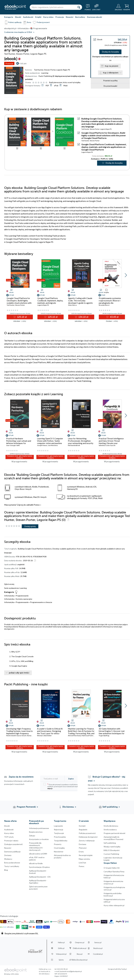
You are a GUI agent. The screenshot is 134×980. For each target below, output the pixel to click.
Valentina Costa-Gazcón (107, 445)
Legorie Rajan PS (63, 70)
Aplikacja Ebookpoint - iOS (40, 877)
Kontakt (82, 826)
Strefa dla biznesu (111, 826)
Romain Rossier (32, 736)
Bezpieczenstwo (36, 832)
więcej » (50, 788)
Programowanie (22, 596)
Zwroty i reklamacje (87, 841)
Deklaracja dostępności (88, 837)
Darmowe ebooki (94, 17)
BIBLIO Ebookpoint (112, 850)
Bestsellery (80, 17)
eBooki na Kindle (36, 863)
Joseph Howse (42, 445)
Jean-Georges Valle (13, 445)
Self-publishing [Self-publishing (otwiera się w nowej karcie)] (110, 807)
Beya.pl (80, 954)
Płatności (83, 848)
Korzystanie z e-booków (39, 839)
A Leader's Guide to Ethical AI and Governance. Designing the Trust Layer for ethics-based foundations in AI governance (50, 733)
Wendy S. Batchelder (44, 736)
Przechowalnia (60, 837)
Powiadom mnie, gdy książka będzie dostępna (20, 457)
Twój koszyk (59, 833)
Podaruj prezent (43, 22)
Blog (6, 870)
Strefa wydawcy (110, 830)
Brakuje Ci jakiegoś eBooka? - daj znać (107, 779)
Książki (38, 17)
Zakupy (32, 836)
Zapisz (71, 779)
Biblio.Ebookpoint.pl (80, 960)
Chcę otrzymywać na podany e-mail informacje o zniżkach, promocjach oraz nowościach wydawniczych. (64, 786)
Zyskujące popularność (13, 844)
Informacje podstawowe (39, 828)
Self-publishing (110, 843)
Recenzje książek (86, 855)
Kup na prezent (111, 66)
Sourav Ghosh (21, 736)
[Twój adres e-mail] (54, 779)
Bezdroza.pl (98, 948)
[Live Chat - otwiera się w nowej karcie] (96, 7)
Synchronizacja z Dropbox (39, 867)
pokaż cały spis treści (19, 673)
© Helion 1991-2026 (11, 974)
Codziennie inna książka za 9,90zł (18, 32)
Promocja (9, 63)
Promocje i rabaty (11, 841)
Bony (29, 22)
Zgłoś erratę (9, 584)
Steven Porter (50, 70)
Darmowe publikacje (12, 852)
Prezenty (58, 844)
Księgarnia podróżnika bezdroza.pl (113, 894)
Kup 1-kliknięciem (111, 73)
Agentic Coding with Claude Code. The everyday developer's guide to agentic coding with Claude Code (80, 302)
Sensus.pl (98, 942)
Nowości (70, 17)
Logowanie (58, 826)
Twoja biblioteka (61, 841)
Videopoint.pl (61, 954)
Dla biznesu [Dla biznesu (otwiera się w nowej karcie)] (68, 807)
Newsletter (59, 852)
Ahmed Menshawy (74, 736)
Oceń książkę (59, 848)
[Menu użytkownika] (118, 7)
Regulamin (83, 830)
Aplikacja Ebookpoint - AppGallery (38, 882)
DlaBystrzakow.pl (80, 948)
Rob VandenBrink (74, 445)
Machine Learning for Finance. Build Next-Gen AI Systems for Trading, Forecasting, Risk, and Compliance (81, 732)
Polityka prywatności (87, 833)
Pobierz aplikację (15, 22)
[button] (126, 275)
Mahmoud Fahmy (88, 736)
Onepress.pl (80, 942)
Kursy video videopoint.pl (114, 905)
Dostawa (82, 844)
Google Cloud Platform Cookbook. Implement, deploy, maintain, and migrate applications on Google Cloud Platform (104, 147)
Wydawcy (8, 859)
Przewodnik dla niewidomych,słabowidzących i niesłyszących (36, 846)
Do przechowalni (110, 86)
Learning (45, 73)
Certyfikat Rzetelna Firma (114, 872)
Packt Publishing (45, 76)
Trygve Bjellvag (104, 736)
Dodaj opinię (30, 526)
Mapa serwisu (84, 859)
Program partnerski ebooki (114, 833)
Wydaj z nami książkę (112, 847)
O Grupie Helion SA (112, 868)
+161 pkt (23, 63)
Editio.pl (61, 948)
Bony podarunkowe (12, 863)
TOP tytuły (9, 837)
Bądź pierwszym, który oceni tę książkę (65, 82)
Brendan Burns (104, 305)
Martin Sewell (11, 736)
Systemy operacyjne (24, 599)
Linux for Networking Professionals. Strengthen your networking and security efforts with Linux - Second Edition (81, 443)
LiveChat (82, 863)
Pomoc (37, 505)
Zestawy (8, 855)
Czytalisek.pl (98, 954)
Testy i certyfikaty (12, 866)
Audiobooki (28, 17)
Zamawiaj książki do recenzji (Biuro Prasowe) (113, 838)
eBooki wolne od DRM (38, 854)
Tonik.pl (124, 969)
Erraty (81, 852)
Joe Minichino (53, 445)
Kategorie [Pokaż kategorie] (9, 17)
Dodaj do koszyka (110, 52)
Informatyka (9, 596)
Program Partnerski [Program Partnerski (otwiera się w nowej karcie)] (26, 807)
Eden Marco (72, 305)
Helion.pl (61, 942)
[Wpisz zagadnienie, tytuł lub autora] (53, 7)
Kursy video (48, 17)
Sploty (61, 960)
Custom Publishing (111, 854)
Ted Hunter (39, 70)
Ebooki (18, 17)
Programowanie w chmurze (41, 602)
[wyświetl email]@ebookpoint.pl (71, 971)
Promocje (60, 17)
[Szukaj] (79, 7)
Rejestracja (58, 830)
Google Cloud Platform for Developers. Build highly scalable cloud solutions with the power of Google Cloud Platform (104, 135)
